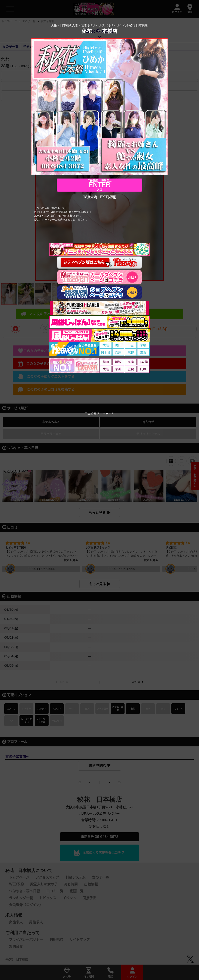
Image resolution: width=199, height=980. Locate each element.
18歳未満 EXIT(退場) (99, 197)
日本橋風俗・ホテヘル (99, 414)
